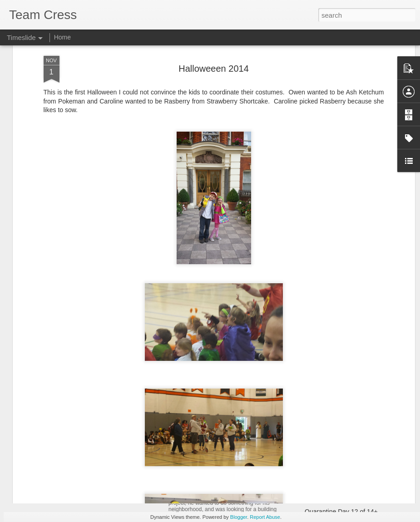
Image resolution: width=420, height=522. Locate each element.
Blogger (239, 517)
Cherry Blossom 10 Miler (78, 497)
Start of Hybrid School (336, 432)
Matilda (182, 420)
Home (62, 37)
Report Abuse (265, 517)
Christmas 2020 (327, 448)
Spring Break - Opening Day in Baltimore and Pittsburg (267, 467)
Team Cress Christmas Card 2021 (353, 416)
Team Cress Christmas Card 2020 (353, 480)
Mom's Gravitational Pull (339, 464)
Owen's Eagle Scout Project (219, 487)
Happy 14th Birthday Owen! (343, 496)
